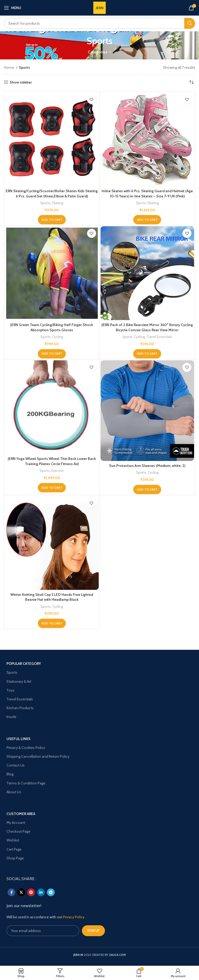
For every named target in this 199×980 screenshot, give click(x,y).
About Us (14, 792)
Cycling (58, 337)
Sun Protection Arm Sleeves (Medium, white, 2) (147, 466)
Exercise (58, 471)
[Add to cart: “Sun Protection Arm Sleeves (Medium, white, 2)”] (147, 489)
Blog (10, 774)
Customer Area (21, 814)
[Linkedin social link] (41, 892)
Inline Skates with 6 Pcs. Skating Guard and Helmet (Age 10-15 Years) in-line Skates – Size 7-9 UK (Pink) (147, 194)
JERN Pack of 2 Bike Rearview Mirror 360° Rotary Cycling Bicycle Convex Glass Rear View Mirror (147, 327)
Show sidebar (21, 82)
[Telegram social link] (51, 892)
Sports (45, 203)
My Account (16, 823)
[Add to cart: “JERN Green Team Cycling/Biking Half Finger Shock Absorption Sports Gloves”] (52, 354)
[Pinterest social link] (31, 892)
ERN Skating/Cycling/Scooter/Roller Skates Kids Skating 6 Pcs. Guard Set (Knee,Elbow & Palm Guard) (52, 194)
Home (9, 67)
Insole (11, 717)
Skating (58, 203)
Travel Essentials (159, 337)
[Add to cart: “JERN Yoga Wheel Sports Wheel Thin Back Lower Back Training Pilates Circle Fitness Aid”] (52, 488)
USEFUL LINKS (19, 739)
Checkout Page (18, 831)
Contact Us (16, 765)
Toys (10, 690)
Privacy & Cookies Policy (26, 748)
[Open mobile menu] (13, 8)
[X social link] (21, 892)
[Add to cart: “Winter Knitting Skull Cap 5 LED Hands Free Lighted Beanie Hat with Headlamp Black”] (52, 623)
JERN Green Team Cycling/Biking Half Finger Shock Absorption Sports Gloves (52, 327)
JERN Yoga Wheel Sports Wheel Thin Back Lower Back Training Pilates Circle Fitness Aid (52, 461)
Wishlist (13, 840)
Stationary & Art (19, 681)
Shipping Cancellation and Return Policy (38, 756)
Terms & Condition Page (26, 783)
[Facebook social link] (11, 892)
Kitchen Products (20, 708)
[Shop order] (191, 82)
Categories (98, 52)
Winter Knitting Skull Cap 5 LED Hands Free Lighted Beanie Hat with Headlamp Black (52, 597)
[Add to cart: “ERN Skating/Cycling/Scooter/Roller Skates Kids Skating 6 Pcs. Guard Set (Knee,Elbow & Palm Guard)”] (52, 220)
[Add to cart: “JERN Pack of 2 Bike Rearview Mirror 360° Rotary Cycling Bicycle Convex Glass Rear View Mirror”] (147, 354)
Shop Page (15, 858)
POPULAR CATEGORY (24, 664)
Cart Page (14, 849)
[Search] (99, 23)
